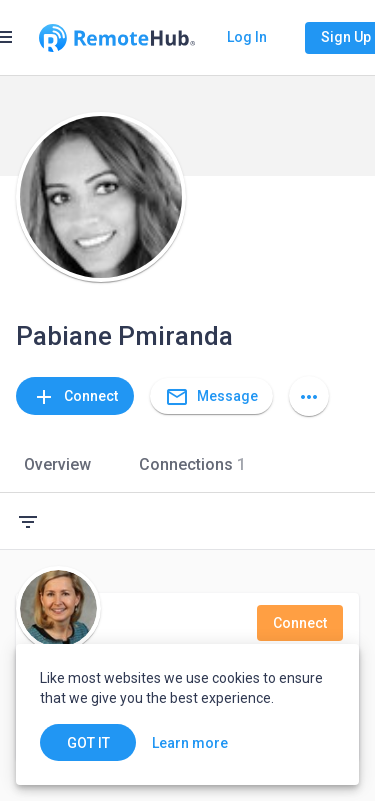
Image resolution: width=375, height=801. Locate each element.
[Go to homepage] (117, 38)
